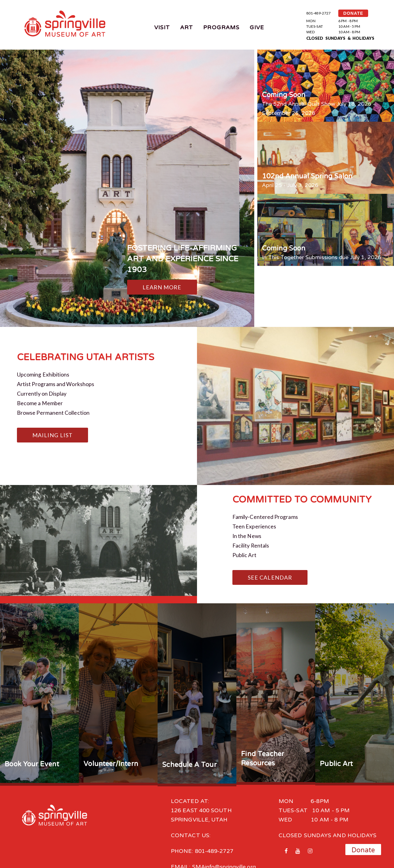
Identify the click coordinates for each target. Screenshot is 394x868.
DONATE (353, 13)
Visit (162, 27)
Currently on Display (42, 393)
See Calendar (270, 574)
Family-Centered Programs (265, 515)
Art (187, 27)
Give (257, 27)
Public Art (244, 552)
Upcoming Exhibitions (43, 374)
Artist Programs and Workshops (56, 384)
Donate (363, 850)
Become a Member (40, 402)
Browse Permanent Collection (53, 411)
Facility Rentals (251, 543)
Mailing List (52, 434)
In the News (247, 534)
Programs (221, 27)
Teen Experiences (254, 524)
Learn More (162, 287)
